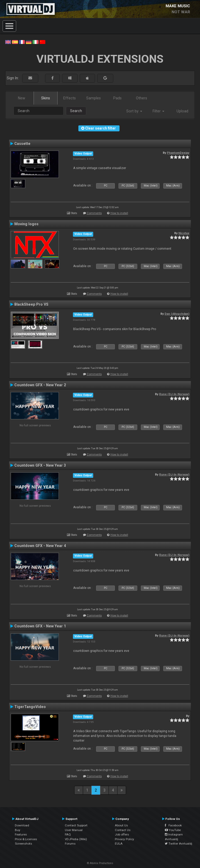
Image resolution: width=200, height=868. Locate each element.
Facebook (173, 825)
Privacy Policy (124, 839)
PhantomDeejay (178, 153)
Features (21, 834)
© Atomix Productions (100, 863)
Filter (158, 111)
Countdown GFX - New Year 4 (40, 546)
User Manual (74, 830)
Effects (70, 98)
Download (22, 825)
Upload (182, 111)
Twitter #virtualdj (179, 844)
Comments (94, 213)
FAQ (68, 834)
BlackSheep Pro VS (31, 304)
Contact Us (123, 830)
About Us (121, 825)
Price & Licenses (26, 839)
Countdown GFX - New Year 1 (40, 626)
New (22, 98)
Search (76, 111)
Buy (18, 830)
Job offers (122, 834)
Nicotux (184, 233)
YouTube (173, 830)
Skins (46, 98)
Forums (70, 844)
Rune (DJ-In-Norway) (174, 394)
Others (142, 98)
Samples (93, 98)
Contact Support (76, 825)
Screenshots (23, 844)
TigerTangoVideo (30, 707)
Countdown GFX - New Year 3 (40, 465)
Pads (117, 98)
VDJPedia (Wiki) (76, 839)
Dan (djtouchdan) (177, 314)
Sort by (134, 111)
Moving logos (26, 224)
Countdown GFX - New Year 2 (40, 385)
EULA (119, 844)
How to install (119, 213)
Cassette (22, 144)
